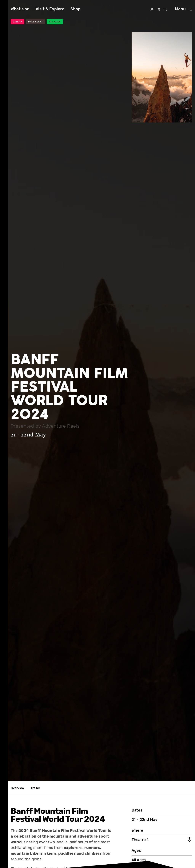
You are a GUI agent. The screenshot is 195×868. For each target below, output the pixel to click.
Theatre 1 (162, 840)
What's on (20, 9)
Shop (76, 9)
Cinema (18, 22)
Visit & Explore (50, 9)
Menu (183, 9)
